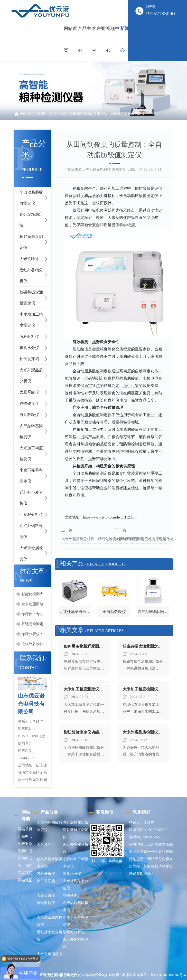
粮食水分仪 (29, 348)
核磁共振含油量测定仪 (31, 298)
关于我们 (25, 866)
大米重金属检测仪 (31, 553)
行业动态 (60, 114)
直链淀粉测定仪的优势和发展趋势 (36, 624)
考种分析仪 (29, 336)
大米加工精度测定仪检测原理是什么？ (146, 539)
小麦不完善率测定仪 (31, 476)
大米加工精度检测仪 (31, 453)
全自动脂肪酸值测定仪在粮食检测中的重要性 (36, 604)
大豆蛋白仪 (29, 392)
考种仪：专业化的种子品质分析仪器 (36, 614)
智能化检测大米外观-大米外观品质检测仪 (36, 594)
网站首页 (70, 39)
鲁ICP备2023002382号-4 (168, 975)
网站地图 (25, 880)
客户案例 (25, 844)
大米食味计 (29, 259)
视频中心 (25, 851)
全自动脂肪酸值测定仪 (31, 198)
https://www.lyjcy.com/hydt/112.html (110, 517)
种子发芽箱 (29, 359)
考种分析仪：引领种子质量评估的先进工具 (36, 634)
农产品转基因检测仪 (31, 431)
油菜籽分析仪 (31, 514)
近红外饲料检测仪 (31, 531)
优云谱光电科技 (98, 170)
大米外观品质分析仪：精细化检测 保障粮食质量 (100, 539)
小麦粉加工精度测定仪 (31, 320)
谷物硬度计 (29, 403)
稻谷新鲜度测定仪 (31, 242)
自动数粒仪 (29, 415)
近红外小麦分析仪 (31, 498)
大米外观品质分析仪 (31, 376)
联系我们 (25, 873)
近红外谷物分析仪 (31, 275)
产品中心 (25, 836)
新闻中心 (44, 114)
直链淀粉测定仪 (31, 220)
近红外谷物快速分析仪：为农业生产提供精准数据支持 (36, 644)
